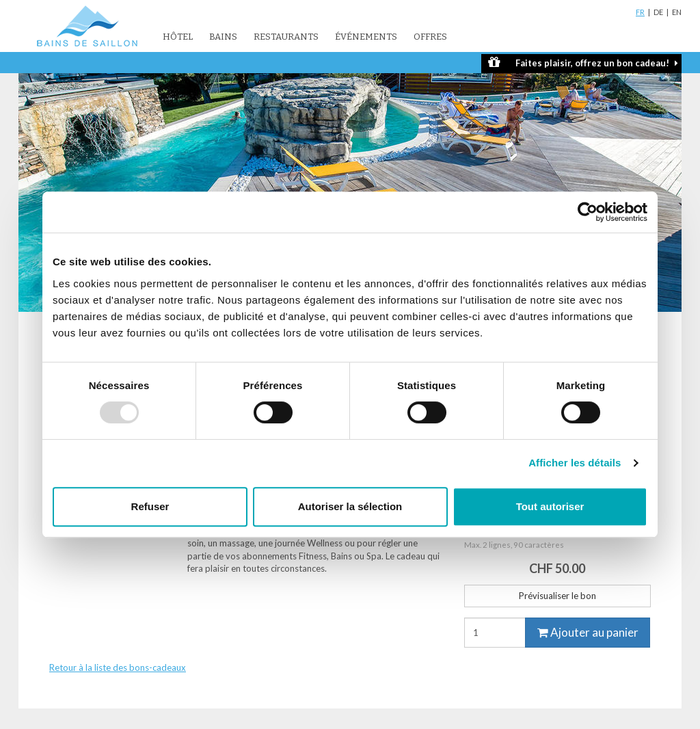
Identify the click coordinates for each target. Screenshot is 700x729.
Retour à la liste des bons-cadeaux (118, 667)
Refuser (150, 506)
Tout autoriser (550, 506)
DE (658, 12)
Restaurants (286, 37)
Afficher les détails (575, 463)
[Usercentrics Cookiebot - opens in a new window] (588, 212)
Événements (366, 37)
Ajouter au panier (588, 632)
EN (677, 12)
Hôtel (178, 37)
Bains (223, 37)
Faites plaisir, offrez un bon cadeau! (583, 63)
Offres (430, 37)
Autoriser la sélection (350, 506)
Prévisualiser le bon (557, 596)
